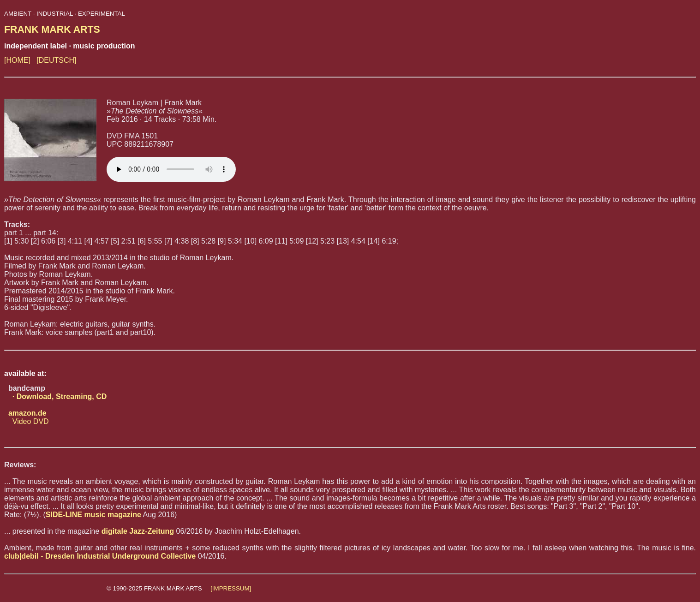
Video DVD (27, 417)
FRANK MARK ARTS (52, 30)
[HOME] (17, 60)
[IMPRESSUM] (231, 588)
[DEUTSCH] (56, 60)
